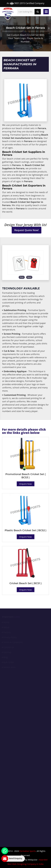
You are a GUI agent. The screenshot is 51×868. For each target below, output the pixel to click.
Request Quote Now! (27, 230)
